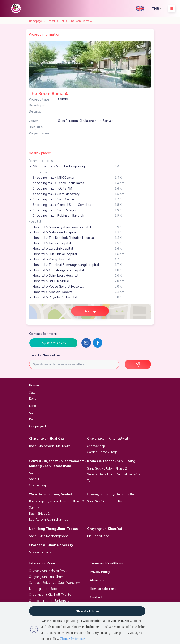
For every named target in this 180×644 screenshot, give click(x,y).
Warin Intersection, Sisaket (51, 494)
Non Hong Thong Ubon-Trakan (54, 528)
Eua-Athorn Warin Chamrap (49, 519)
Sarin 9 (34, 473)
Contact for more (43, 333)
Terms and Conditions (106, 563)
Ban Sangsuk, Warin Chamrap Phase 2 (57, 501)
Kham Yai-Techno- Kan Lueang (111, 461)
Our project (38, 426)
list (62, 21)
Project (51, 21)
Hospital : (36, 221)
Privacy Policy (100, 571)
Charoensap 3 (39, 485)
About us (97, 580)
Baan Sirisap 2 (39, 513)
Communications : (41, 160)
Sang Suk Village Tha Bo (105, 501)
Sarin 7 (34, 507)
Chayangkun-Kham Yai (105, 528)
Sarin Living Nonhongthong (49, 536)
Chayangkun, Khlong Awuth (109, 438)
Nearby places (40, 153)
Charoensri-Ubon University (51, 545)
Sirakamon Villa (40, 552)
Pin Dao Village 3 (99, 536)
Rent (32, 398)
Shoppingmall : (39, 172)
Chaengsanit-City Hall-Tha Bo (111, 494)
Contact (96, 597)
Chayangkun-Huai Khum (48, 438)
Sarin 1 (34, 479)
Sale (32, 392)
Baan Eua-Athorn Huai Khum (50, 446)
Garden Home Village (102, 452)
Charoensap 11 (98, 446)
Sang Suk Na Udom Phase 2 (107, 468)
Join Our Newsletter (45, 355)
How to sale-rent (103, 588)
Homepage (35, 21)
